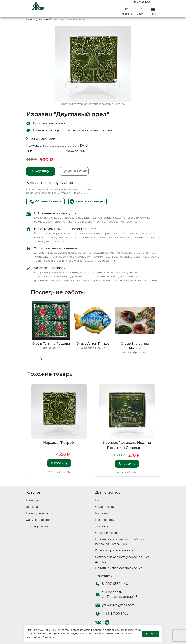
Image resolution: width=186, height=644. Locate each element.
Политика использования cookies (119, 568)
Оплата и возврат (108, 533)
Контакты (102, 513)
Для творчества (37, 526)
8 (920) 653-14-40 (115, 584)
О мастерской (105, 507)
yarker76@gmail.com (118, 605)
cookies (120, 630)
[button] (41, 359)
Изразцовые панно (40, 513)
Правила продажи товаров (114, 550)
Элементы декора (39, 520)
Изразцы (33, 500)
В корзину (41, 171)
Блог (99, 500)
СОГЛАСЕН (151, 634)
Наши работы (105, 520)
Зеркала (32, 507)
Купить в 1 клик (74, 171)
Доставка (102, 526)
